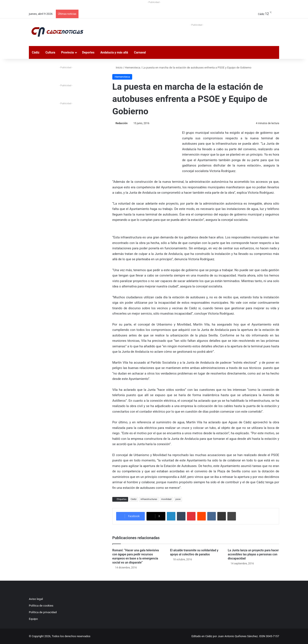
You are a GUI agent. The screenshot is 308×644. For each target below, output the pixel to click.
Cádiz (36, 52)
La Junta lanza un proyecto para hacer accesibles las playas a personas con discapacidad (253, 554)
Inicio (117, 68)
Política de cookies (41, 605)
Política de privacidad (43, 612)
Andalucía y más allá (114, 52)
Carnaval (140, 52)
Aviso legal (36, 599)
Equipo (33, 619)
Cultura (50, 52)
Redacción (121, 123)
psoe (178, 499)
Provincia (67, 52)
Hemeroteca (133, 68)
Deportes (88, 52)
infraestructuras (149, 499)
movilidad (166, 499)
